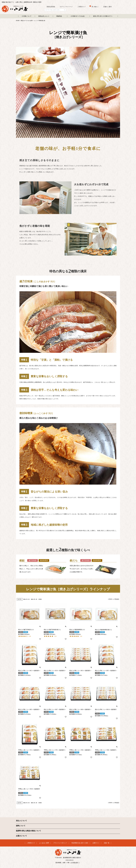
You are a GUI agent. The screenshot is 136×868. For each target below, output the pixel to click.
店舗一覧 (107, 843)
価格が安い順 (26, 599)
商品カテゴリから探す (27, 21)
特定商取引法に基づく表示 (80, 843)
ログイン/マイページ (66, 7)
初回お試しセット (44, 16)
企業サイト (96, 843)
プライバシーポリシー (60, 843)
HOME (18, 21)
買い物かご (94, 6)
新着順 (40, 599)
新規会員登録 (51, 7)
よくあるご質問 (44, 843)
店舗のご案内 (107, 7)
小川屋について (27, 16)
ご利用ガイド (82, 7)
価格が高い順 (34, 599)
